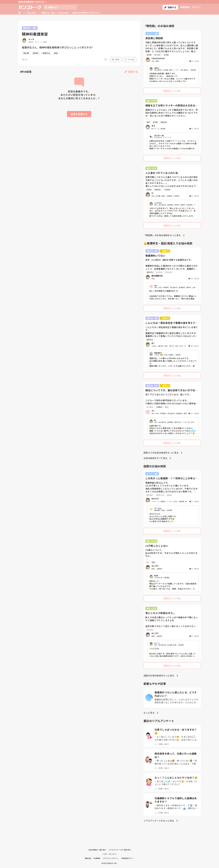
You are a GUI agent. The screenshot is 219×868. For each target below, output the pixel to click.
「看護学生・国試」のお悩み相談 (54, 13)
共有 (116, 59)
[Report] (106, 60)
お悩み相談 (31, 13)
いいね (129, 59)
